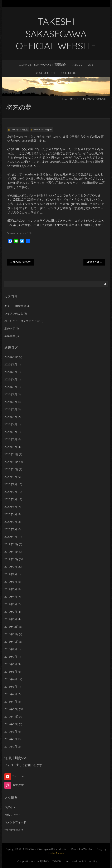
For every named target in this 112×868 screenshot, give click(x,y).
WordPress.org (14, 830)
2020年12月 (11, 454)
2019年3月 (11, 604)
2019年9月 (11, 567)
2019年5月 (11, 589)
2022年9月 (11, 364)
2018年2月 (11, 694)
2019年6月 (11, 582)
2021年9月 (11, 394)
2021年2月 (11, 439)
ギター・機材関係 (15, 306)
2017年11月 (11, 717)
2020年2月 (11, 529)
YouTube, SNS (46, 73)
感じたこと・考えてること (83, 99)
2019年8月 (11, 574)
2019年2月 (11, 612)
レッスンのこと (14, 313)
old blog (69, 73)
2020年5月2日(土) (20, 129)
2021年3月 (11, 432)
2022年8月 (11, 372)
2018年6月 (11, 664)
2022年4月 (11, 379)
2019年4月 (11, 597)
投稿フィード (13, 815)
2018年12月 (11, 627)
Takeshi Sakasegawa (43, 129)
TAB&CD (77, 65)
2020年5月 (11, 507)
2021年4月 (11, 424)
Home (65, 99)
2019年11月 (11, 552)
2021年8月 (11, 402)
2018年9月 (11, 649)
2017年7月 (11, 746)
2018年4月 (11, 679)
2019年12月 (11, 544)
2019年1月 (11, 619)
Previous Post (21, 262)
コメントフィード (15, 822)
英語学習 (10, 336)
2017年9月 (11, 731)
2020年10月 (11, 469)
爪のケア (10, 328)
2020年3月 (11, 522)
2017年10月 (11, 724)
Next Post (94, 262)
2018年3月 (11, 687)
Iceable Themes (56, 853)
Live (90, 65)
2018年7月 (11, 657)
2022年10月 (11, 357)
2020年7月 (11, 492)
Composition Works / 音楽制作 (42, 65)
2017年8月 (11, 739)
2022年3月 (11, 387)
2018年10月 (11, 642)
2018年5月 (11, 672)
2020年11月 (11, 462)
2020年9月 (11, 477)
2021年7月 (11, 409)
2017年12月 (11, 709)
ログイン (10, 807)
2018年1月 (11, 702)
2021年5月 (11, 417)
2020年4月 (11, 514)
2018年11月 (11, 634)
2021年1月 (11, 447)
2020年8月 (11, 484)
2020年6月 (11, 499)
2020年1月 (11, 537)
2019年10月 (11, 559)
